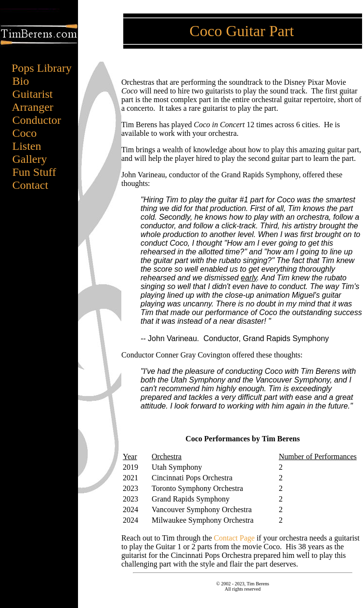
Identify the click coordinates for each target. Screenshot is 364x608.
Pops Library (42, 68)
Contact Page (234, 538)
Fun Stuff (36, 172)
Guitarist (36, 94)
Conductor (37, 120)
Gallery (34, 159)
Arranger (36, 107)
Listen (27, 146)
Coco (25, 133)
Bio (34, 81)
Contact (32, 185)
